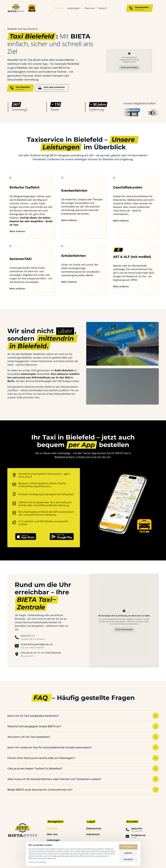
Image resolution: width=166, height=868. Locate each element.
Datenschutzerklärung (37, 862)
